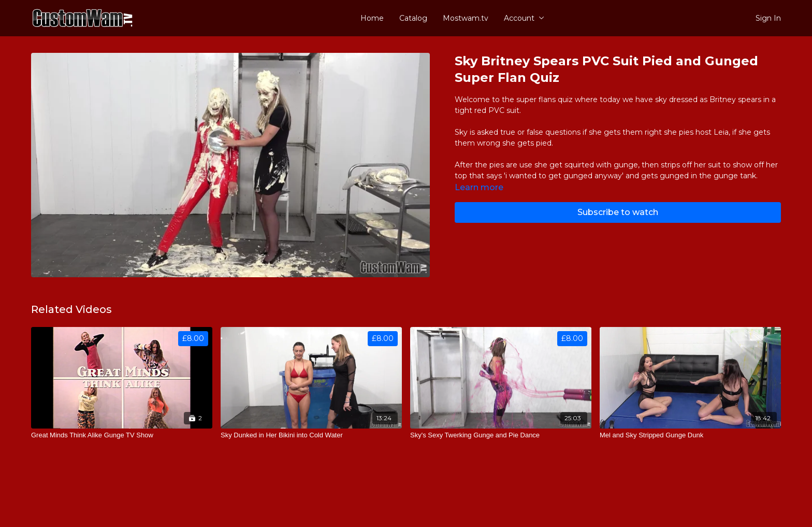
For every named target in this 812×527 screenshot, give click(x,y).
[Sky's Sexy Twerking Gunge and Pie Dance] (501, 435)
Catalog (413, 18)
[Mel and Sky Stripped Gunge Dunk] (690, 435)
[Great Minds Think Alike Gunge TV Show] (122, 435)
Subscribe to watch (618, 212)
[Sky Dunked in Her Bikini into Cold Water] (311, 435)
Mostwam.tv (466, 18)
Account (524, 18)
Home (372, 18)
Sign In (768, 18)
